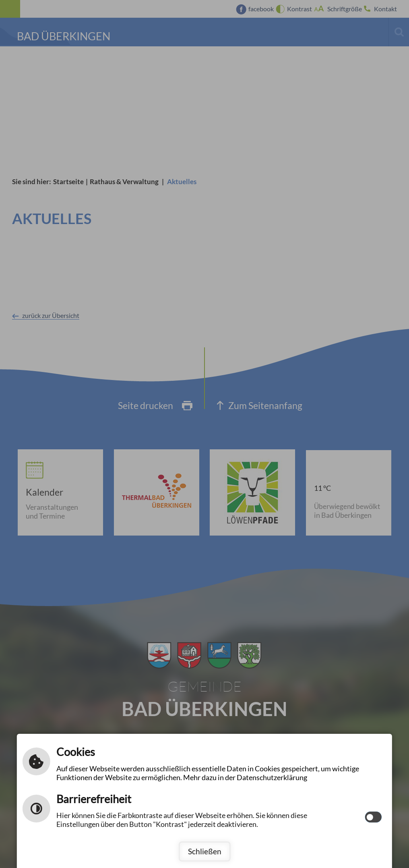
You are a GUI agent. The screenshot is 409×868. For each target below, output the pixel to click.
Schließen (205, 851)
